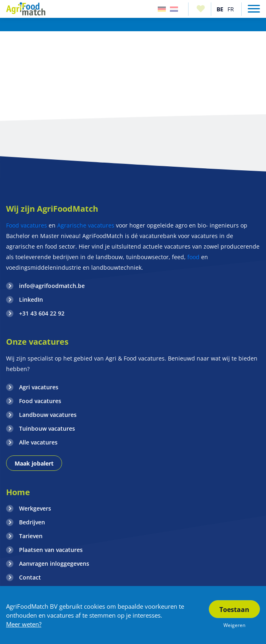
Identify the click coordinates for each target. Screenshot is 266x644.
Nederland (174, 9)
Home (18, 492)
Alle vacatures (38, 442)
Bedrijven (32, 522)
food (193, 257)
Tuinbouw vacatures (47, 428)
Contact (30, 577)
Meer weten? (24, 624)
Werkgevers (35, 508)
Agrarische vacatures (86, 225)
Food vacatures (27, 225)
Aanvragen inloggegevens (54, 563)
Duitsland (162, 9)
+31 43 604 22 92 (42, 313)
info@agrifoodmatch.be (52, 286)
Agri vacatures (39, 387)
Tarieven (31, 536)
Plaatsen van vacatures (51, 550)
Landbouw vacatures (48, 415)
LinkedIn (31, 299)
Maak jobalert (34, 463)
